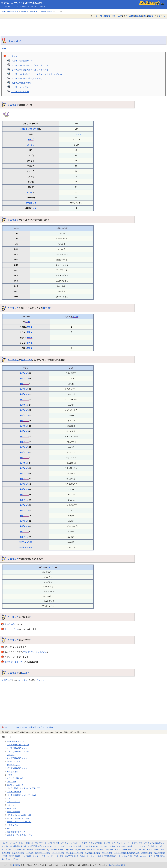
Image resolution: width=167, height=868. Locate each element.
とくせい (31, 145)
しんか (24, 673)
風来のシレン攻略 (43, 853)
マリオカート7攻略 (93, 853)
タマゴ (28, 203)
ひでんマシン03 (26, 542)
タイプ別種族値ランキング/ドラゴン (22, 795)
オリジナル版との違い (16, 778)
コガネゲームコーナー (15, 662)
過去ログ (152, 16)
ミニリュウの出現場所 (21, 83)
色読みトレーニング (88, 856)
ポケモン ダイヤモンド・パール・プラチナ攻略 (123, 843)
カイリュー (41, 680)
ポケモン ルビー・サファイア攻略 (67, 846)
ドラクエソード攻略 (123, 850)
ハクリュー (24, 680)
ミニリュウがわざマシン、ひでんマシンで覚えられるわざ (37, 74)
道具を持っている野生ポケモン (20, 835)
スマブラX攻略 (19, 850)
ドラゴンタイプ (13, 802)
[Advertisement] (83, 25)
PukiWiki (17, 865)
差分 (145, 16)
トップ (95, 16)
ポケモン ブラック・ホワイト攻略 (45, 843)
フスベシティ (29, 652)
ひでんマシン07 (26, 547)
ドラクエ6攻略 (139, 850)
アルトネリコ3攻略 (125, 846)
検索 (113, 16)
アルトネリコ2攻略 (107, 846)
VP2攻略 (30, 850)
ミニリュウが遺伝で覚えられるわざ (27, 78)
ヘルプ (119, 16)
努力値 (46, 308)
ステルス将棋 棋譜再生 (107, 856)
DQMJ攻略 (69, 850)
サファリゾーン (12, 629)
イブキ (10, 775)
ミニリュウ (15, 41)
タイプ (31, 140)
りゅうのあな (11, 624)
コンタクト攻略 (39, 856)
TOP (4, 48)
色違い (10, 828)
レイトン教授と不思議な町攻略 (127, 853)
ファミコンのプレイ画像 (129, 856)
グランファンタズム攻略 (144, 846)
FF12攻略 (29, 853)
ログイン (162, 16)
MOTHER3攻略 (58, 853)
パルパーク (12, 808)
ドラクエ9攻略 (18, 853)
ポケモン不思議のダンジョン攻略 (38, 846)
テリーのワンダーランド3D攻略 (100, 850)
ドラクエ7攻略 (153, 850)
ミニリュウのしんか (20, 92)
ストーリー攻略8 (14, 792)
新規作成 (139, 16)
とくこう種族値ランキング (18, 751)
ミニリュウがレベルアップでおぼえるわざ (30, 65)
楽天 (151, 856)
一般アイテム (13, 825)
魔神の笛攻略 (14, 856)
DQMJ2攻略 (80, 850)
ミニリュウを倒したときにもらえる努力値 (30, 70)
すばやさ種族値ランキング (18, 748)
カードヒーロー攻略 (55, 856)
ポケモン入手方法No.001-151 (19, 822)
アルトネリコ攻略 (90, 846)
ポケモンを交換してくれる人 (19, 818)
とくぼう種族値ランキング (18, 758)
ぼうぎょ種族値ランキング (18, 768)
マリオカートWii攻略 (74, 853)
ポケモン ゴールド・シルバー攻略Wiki (21, 3)
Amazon (144, 856)
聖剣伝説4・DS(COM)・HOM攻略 (49, 850)
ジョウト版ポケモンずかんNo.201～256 (23, 788)
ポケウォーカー (13, 812)
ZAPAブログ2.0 (72, 856)
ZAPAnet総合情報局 (10, 11)
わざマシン (26, 360)
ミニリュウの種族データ (22, 61)
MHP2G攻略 (107, 853)
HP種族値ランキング (16, 741)
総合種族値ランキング (16, 832)
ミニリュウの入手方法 (21, 87)
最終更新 (107, 16)
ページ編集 (129, 16)
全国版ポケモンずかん (29, 129)
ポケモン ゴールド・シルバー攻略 (16, 843)
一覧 (100, 16)
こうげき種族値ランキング (18, 745)
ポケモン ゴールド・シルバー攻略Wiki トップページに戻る (29, 727)
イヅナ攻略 (26, 856)
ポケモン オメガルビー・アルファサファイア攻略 (82, 843)
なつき (30, 192)
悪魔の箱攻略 (147, 853)
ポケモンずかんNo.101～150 (19, 815)
